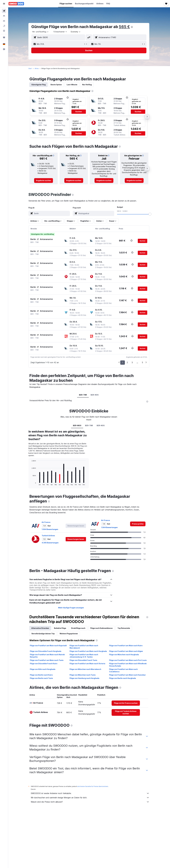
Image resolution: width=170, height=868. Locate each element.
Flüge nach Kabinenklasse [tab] (102, 628)
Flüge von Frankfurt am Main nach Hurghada (88, 651)
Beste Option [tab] (56, 85)
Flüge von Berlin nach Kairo (42, 675)
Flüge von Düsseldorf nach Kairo (44, 664)
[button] (4, 4)
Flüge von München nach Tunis (83, 675)
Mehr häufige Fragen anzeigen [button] (71, 608)
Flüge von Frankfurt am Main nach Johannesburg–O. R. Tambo (84, 656)
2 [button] (128, 362)
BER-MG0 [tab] (77, 425)
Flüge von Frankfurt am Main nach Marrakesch (84, 647)
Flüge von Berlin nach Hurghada (123, 678)
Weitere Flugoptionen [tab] (69, 634)
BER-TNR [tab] (83, 395)
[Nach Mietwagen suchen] (4, 21)
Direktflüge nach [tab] (78, 628)
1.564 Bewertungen (50, 529)
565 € (125, 27)
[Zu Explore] (4, 31)
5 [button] (143, 362)
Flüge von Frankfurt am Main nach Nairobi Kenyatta (48, 656)
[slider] (150, 214)
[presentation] (132, 27)
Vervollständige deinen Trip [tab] (43, 634)
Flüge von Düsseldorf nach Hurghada (46, 651)
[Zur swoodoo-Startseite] (16, 4)
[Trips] (4, 38)
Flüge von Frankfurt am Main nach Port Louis (128, 660)
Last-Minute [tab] (72, 85)
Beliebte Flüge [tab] (60, 628)
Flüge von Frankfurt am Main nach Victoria (88, 664)
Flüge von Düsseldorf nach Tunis (84, 660)
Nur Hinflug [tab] (87, 85)
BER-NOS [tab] (95, 395)
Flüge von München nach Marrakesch (86, 669)
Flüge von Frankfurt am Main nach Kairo (126, 646)
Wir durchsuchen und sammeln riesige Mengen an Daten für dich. (90, 798)
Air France (46, 522)
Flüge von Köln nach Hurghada (43, 669)
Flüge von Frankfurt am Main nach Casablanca (124, 670)
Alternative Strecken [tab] (40, 628)
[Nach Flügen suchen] (4, 11)
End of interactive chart (31, 483)
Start (30, 68)
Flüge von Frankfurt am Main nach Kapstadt (49, 646)
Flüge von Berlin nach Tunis (42, 678)
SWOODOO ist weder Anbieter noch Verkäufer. (90, 793)
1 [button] (123, 362)
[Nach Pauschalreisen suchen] (4, 26)
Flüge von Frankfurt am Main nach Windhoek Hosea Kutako (128, 665)
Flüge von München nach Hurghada (124, 655)
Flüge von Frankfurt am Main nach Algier (126, 651)
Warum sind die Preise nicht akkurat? (90, 802)
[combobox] (41, 32)
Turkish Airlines (49, 536)
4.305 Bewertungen (50, 543)
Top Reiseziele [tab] (124, 628)
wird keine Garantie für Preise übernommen (93, 786)
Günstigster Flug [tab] (39, 85)
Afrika (37, 68)
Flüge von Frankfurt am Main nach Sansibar (128, 675)
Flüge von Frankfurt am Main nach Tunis (47, 660)
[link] (44, 181)
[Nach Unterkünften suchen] (4, 16)
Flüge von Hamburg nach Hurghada (85, 678)
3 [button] (132, 362)
